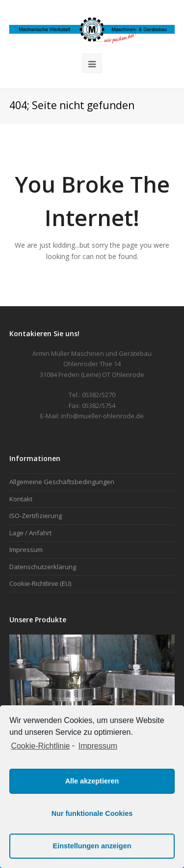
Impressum (26, 550)
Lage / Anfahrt (30, 533)
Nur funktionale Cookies (92, 813)
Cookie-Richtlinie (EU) (40, 583)
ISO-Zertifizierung (36, 516)
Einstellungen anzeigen (92, 846)
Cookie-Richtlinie (40, 746)
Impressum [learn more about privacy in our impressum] (98, 746)
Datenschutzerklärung (43, 567)
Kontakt (21, 499)
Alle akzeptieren (92, 781)
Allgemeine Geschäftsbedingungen (62, 482)
